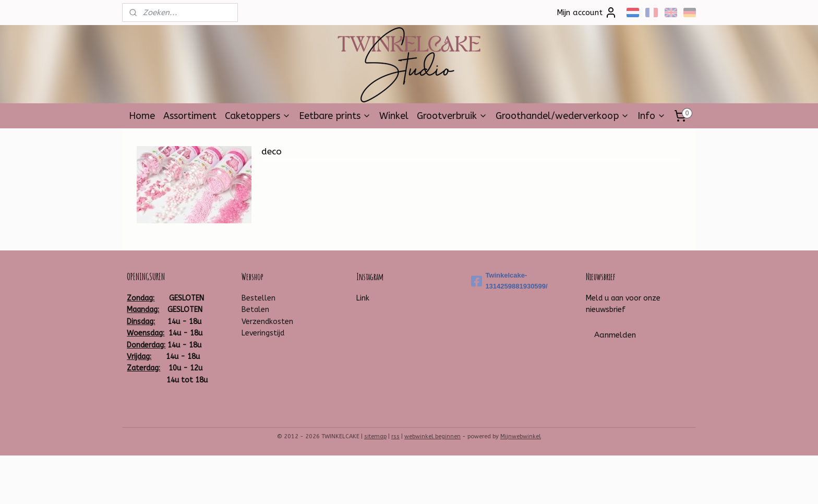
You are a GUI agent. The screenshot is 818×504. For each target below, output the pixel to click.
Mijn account (587, 13)
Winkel (394, 116)
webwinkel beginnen (432, 436)
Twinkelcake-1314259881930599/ (509, 281)
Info (652, 116)
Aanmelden (615, 335)
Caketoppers (258, 116)
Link (363, 298)
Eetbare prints (335, 116)
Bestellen (258, 298)
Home (142, 116)
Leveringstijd (263, 333)
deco (272, 151)
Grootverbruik (452, 116)
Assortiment (190, 116)
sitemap (375, 436)
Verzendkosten (267, 322)
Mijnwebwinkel (521, 436)
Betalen (255, 310)
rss (395, 436)
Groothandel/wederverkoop (562, 116)
